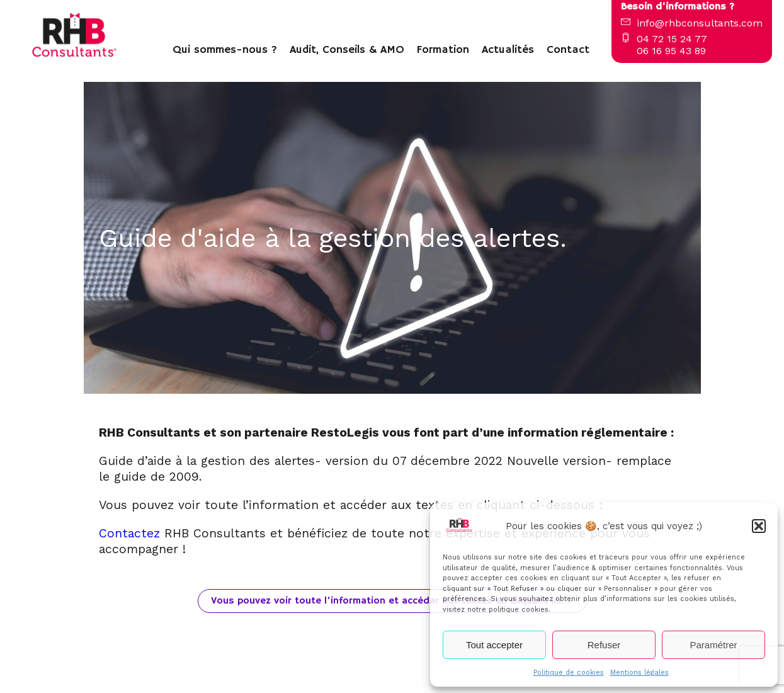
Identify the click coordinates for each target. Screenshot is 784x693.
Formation (443, 50)
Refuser (604, 645)
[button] (759, 526)
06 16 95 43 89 (671, 51)
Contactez (132, 533)
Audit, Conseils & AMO (347, 50)
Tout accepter (494, 645)
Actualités (508, 50)
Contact (568, 50)
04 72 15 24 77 (672, 39)
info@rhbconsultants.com (700, 23)
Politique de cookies (569, 673)
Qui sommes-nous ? (225, 50)
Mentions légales (639, 673)
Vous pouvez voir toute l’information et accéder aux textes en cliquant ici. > (392, 601)
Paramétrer (713, 645)
